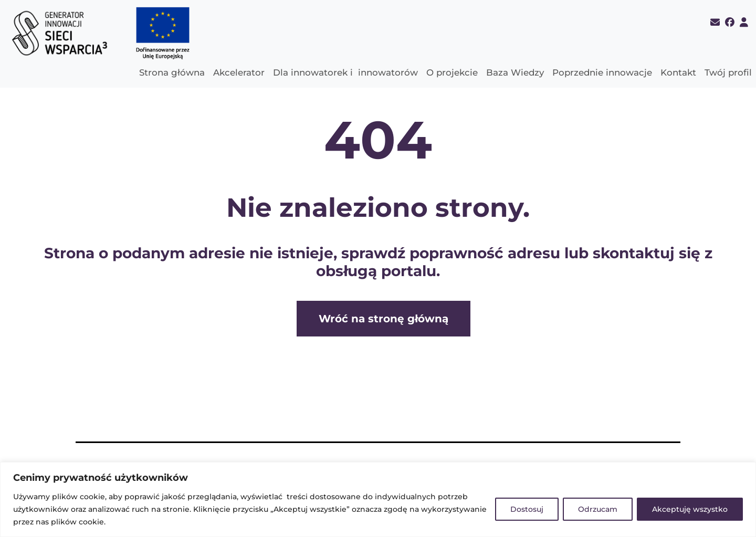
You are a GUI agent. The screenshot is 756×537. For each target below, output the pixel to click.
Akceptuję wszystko (690, 509)
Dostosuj (527, 509)
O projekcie (452, 72)
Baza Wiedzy (515, 72)
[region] (378, 499)
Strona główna (172, 72)
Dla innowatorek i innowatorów (345, 72)
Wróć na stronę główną (384, 319)
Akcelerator (239, 72)
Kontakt (678, 72)
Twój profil (728, 72)
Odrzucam (598, 509)
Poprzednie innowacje (602, 72)
